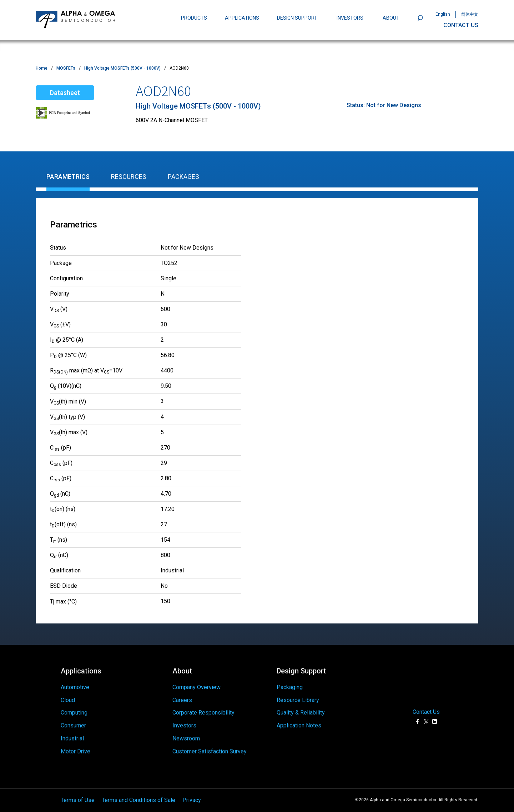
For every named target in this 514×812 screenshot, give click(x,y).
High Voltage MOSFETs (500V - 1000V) (122, 68)
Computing (74, 712)
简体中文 (470, 14)
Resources (129, 177)
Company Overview (196, 681)
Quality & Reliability (301, 707)
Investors (184, 725)
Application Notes (299, 723)
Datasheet (65, 93)
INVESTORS (350, 18)
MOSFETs (66, 68)
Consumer (73, 728)
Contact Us (426, 709)
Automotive (75, 683)
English (443, 14)
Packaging (290, 678)
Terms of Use (78, 797)
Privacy (192, 797)
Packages (183, 177)
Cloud (68, 697)
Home (42, 68)
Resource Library (298, 692)
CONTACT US (461, 25)
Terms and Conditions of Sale (138, 797)
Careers (182, 695)
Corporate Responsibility (203, 710)
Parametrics (68, 177)
